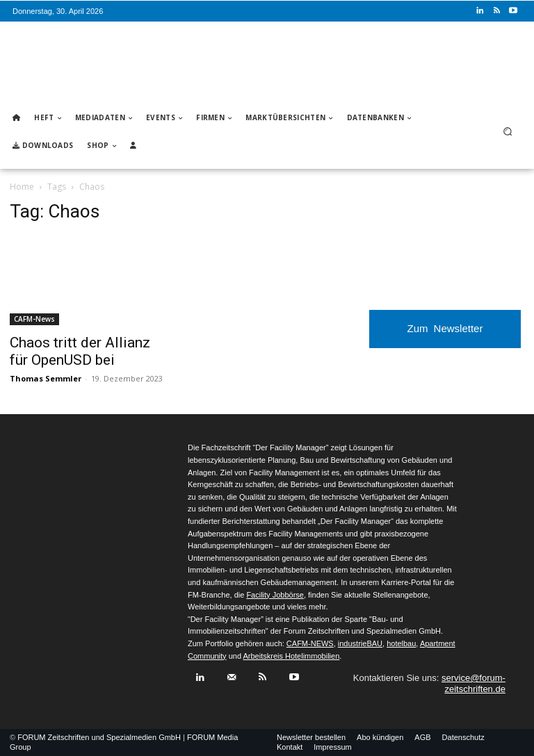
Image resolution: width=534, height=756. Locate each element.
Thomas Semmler (46, 378)
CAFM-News (34, 319)
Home (22, 187)
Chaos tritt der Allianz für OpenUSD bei (80, 351)
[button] (508, 132)
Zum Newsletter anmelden (445, 335)
